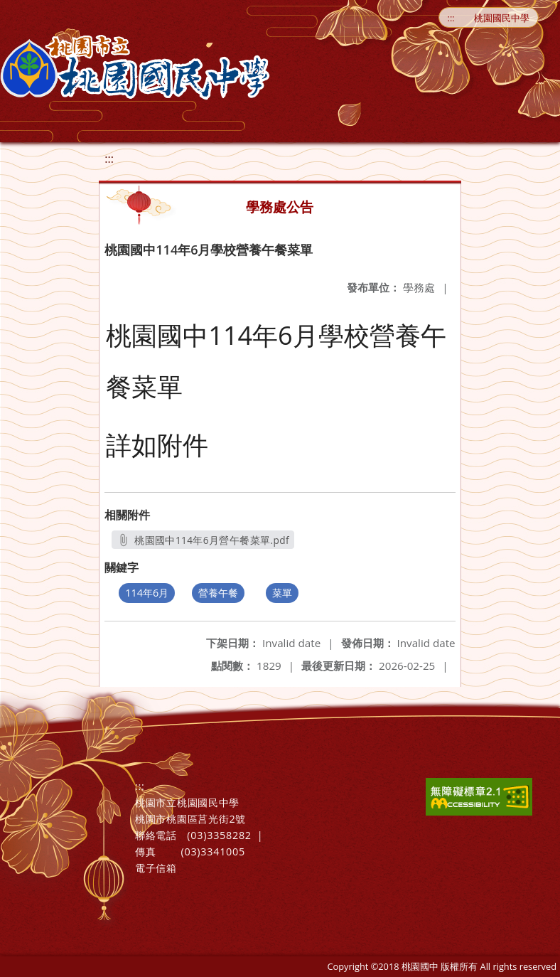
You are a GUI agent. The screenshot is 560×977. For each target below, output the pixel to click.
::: (451, 18)
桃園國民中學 (502, 18)
